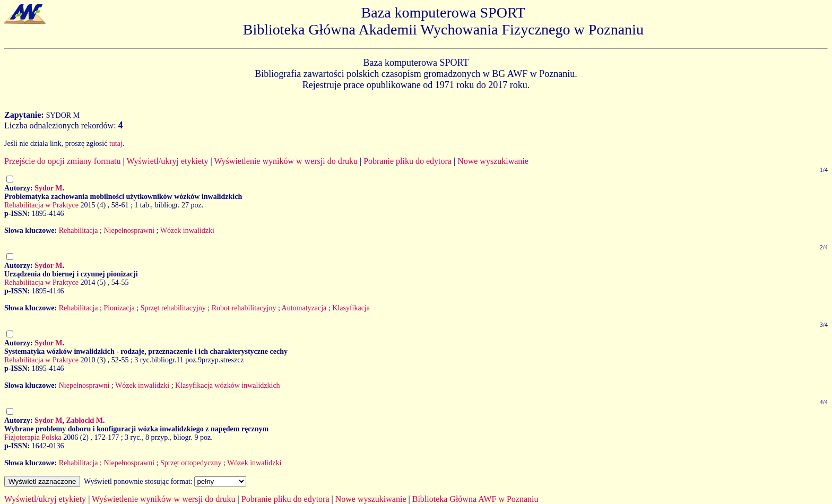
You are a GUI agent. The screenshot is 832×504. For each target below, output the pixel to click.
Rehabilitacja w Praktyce (41, 205)
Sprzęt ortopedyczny (191, 463)
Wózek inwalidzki (187, 231)
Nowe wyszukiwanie (493, 161)
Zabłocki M (84, 420)
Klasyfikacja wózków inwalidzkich (228, 385)
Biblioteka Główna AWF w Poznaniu (475, 499)
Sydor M (48, 188)
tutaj (116, 144)
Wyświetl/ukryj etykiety (167, 161)
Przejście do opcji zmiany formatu (62, 161)
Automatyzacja (304, 308)
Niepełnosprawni (129, 231)
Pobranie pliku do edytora (408, 161)
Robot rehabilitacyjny (244, 308)
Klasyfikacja (351, 308)
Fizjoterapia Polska (33, 437)
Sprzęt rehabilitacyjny (173, 308)
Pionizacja (119, 308)
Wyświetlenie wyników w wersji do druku (286, 161)
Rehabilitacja (79, 231)
